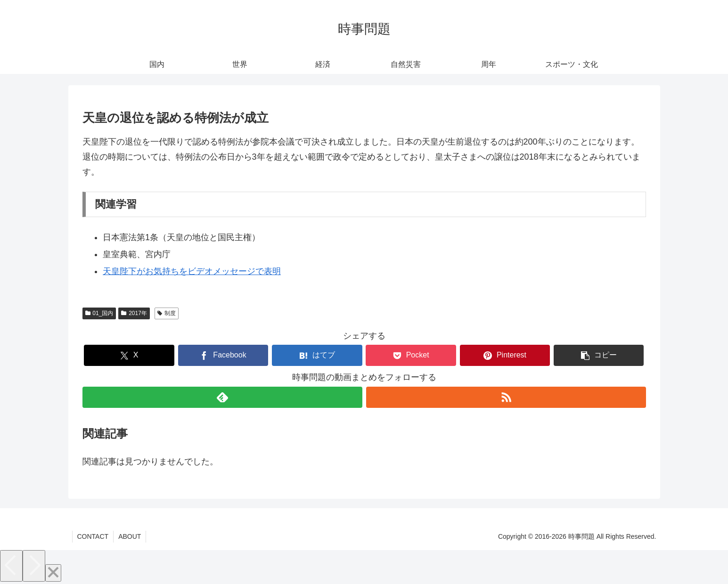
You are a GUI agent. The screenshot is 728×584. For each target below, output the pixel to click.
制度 (167, 313)
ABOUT (130, 536)
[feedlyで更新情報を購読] (222, 397)
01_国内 (99, 313)
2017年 (134, 313)
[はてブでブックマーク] (317, 355)
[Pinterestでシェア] (505, 355)
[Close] (53, 573)
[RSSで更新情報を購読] (506, 397)
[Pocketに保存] (411, 355)
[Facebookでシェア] (223, 355)
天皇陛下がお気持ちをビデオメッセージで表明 (192, 271)
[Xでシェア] (129, 355)
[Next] (34, 566)
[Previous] (11, 566)
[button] (599, 355)
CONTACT (93, 536)
